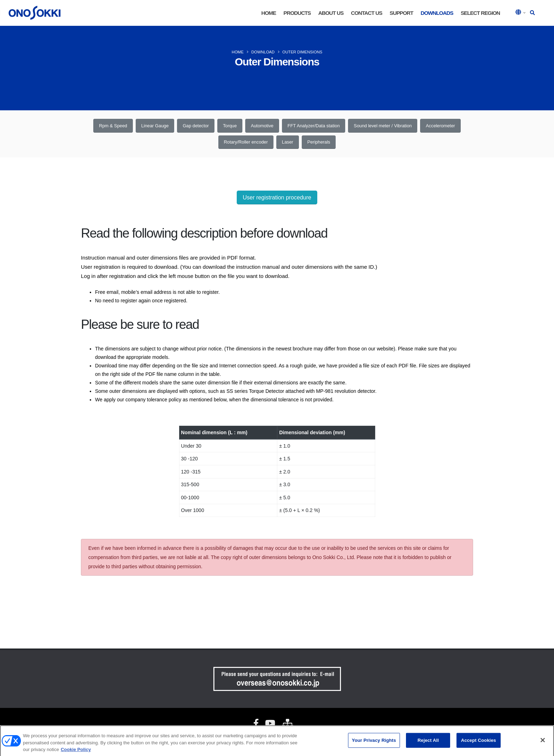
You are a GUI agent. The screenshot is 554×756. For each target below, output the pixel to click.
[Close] (543, 743)
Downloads (437, 13)
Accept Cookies (479, 743)
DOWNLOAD (263, 52)
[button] (521, 13)
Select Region (480, 13)
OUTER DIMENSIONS (302, 52)
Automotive (262, 126)
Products (297, 13)
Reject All (428, 743)
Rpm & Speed (113, 126)
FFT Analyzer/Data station (314, 126)
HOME (269, 13)
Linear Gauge (155, 126)
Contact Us (366, 13)
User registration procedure (277, 197)
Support (401, 13)
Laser (288, 142)
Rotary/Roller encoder (246, 142)
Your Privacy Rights (374, 743)
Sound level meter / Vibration (383, 126)
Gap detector (196, 126)
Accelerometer (440, 126)
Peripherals (319, 142)
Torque (230, 126)
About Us (331, 13)
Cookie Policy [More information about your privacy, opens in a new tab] (76, 752)
